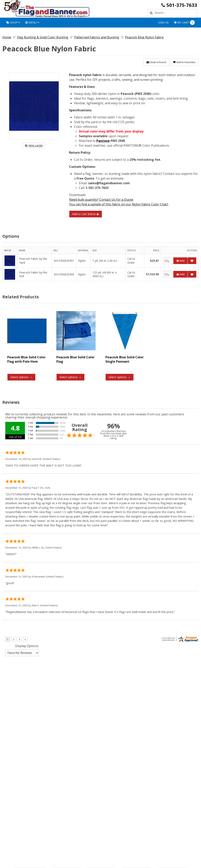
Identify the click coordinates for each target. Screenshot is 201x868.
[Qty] (168, 261)
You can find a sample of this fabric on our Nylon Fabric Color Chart (119, 204)
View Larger (34, 145)
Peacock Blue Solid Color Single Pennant (125, 359)
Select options (21, 377)
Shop (13, 22)
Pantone (103, 141)
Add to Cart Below (86, 214)
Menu (32, 22)
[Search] (151, 13)
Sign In (163, 22)
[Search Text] (175, 13)
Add (180, 261)
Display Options (27, 646)
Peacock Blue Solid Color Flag (75, 359)
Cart (184, 23)
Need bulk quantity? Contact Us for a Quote (101, 200)
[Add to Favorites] (192, 261)
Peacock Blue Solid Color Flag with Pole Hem (26, 359)
